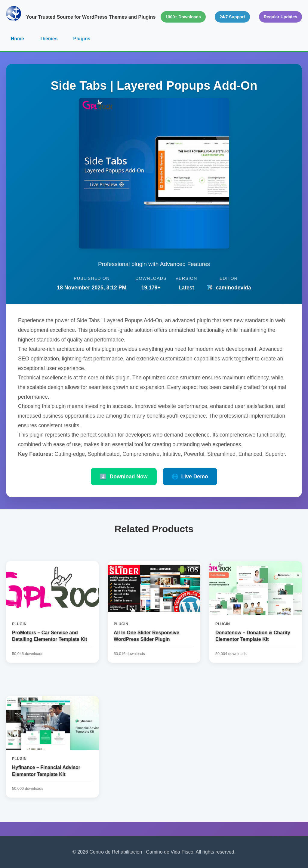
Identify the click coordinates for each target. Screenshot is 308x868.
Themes (49, 39)
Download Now (124, 477)
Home (17, 39)
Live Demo (190, 477)
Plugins (82, 39)
